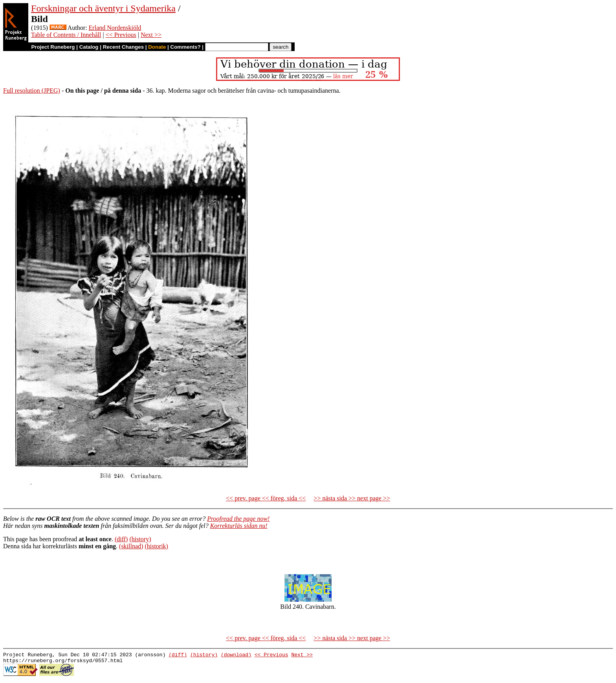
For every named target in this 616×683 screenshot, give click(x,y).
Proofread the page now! (238, 519)
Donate (157, 47)
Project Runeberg (53, 47)
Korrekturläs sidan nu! (239, 526)
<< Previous (121, 35)
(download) (236, 656)
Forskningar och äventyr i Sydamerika (103, 8)
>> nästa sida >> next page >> (352, 498)
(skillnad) (131, 546)
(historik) (156, 546)
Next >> (151, 35)
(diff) (121, 539)
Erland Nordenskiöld (115, 28)
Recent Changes (123, 47)
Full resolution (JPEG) (32, 91)
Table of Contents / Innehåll (66, 35)
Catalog (89, 47)
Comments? (186, 47)
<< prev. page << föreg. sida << (266, 498)
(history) (140, 539)
